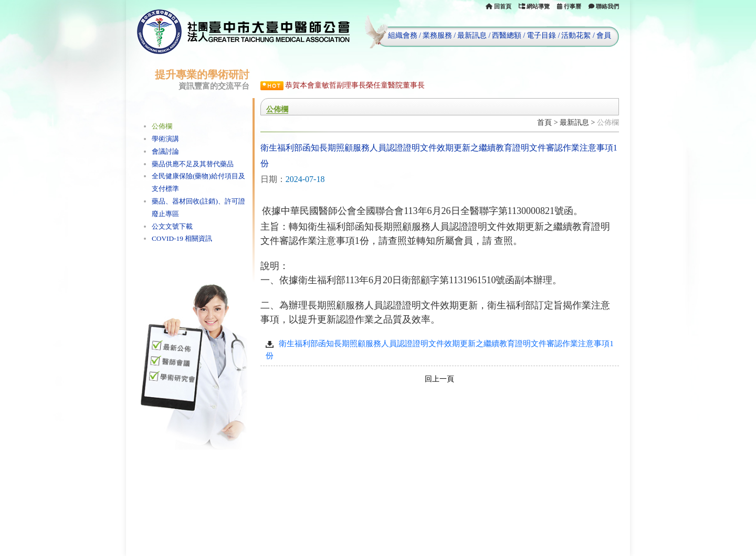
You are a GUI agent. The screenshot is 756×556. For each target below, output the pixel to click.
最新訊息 (472, 35)
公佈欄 (162, 126)
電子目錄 (541, 35)
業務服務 (437, 35)
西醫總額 (507, 35)
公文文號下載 (172, 226)
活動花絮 (576, 35)
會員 (604, 35)
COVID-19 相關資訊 (182, 238)
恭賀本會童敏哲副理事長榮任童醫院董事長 (355, 85)
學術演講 (165, 139)
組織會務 (403, 35)
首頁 (544, 122)
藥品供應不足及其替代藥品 (193, 164)
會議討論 (165, 151)
